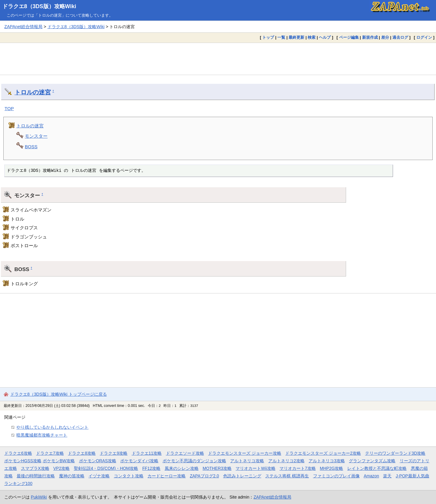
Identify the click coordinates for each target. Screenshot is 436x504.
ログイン (424, 37)
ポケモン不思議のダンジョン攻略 (194, 461)
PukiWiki (39, 497)
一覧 (281, 37)
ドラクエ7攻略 (50, 453)
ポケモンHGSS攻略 (23, 461)
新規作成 (370, 37)
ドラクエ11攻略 (147, 453)
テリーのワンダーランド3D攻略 (395, 453)
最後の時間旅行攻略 (36, 476)
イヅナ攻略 (99, 476)
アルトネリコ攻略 (247, 461)
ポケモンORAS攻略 (98, 461)
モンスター (36, 136)
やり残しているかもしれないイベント (52, 427)
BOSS (31, 147)
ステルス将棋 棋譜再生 (287, 476)
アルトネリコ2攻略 (286, 461)
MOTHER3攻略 (217, 468)
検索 (312, 37)
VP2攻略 (61, 468)
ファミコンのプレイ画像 (336, 476)
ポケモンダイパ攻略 (139, 461)
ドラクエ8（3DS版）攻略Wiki (39, 6)
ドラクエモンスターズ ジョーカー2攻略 (323, 453)
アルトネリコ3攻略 (327, 461)
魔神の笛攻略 (72, 476)
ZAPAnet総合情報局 (23, 27)
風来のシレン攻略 (182, 468)
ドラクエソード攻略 (185, 453)
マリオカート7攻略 (298, 468)
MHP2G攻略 (331, 468)
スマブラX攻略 (35, 468)
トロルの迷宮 (33, 92)
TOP (9, 108)
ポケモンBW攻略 (59, 461)
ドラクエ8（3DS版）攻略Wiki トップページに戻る (59, 394)
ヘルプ (325, 37)
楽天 (387, 476)
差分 (385, 37)
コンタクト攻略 (129, 476)
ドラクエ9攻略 (114, 453)
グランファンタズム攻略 (372, 461)
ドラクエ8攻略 (82, 453)
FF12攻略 (151, 468)
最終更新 (296, 37)
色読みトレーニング (242, 476)
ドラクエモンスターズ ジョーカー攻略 (245, 453)
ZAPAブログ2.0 (204, 476)
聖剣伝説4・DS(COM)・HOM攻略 (106, 468)
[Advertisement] (218, 59)
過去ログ (400, 37)
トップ (268, 37)
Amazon (371, 476)
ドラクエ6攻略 (18, 453)
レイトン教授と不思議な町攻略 (377, 468)
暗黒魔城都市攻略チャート (42, 435)
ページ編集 (349, 37)
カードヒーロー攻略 (167, 476)
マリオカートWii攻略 (255, 468)
